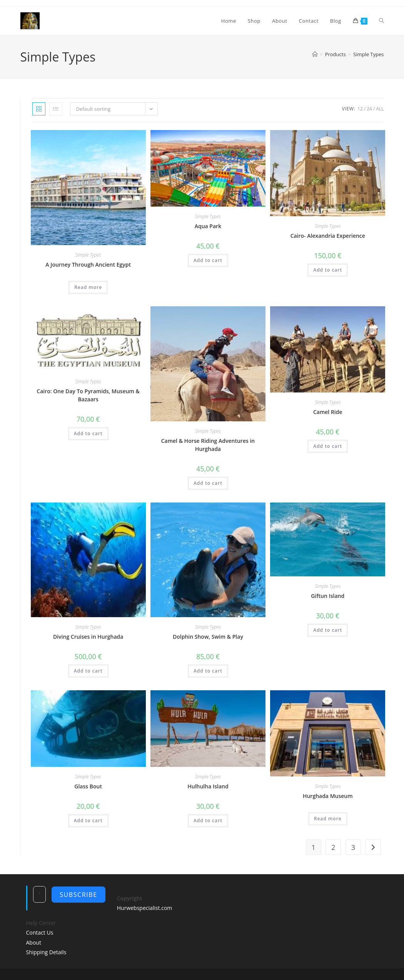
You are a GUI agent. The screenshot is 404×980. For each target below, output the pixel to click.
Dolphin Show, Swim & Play (208, 637)
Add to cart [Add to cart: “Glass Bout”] (88, 821)
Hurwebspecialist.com (145, 908)
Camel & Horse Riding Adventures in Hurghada (208, 445)
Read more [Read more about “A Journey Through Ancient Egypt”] (88, 287)
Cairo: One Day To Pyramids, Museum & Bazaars (88, 395)
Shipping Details (46, 952)
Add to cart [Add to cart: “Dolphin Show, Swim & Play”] (208, 671)
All (380, 109)
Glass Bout (88, 786)
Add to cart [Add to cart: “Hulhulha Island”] (208, 821)
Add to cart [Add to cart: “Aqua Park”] (208, 260)
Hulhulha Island (208, 786)
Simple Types (368, 54)
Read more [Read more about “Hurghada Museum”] (328, 819)
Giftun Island (328, 596)
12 (360, 109)
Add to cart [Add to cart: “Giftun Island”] (328, 630)
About (34, 942)
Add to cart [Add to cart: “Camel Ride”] (328, 446)
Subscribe (78, 895)
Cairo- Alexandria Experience (328, 236)
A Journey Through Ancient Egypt (88, 265)
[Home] (315, 54)
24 (369, 109)
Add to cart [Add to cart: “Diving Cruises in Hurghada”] (88, 671)
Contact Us (40, 932)
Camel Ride (328, 412)
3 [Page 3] (353, 847)
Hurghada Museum (328, 796)
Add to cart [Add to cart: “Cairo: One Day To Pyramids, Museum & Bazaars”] (88, 433)
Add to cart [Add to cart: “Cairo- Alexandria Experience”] (328, 270)
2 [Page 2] (333, 847)
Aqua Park (208, 226)
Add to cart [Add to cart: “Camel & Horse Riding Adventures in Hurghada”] (208, 483)
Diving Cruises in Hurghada (88, 637)
